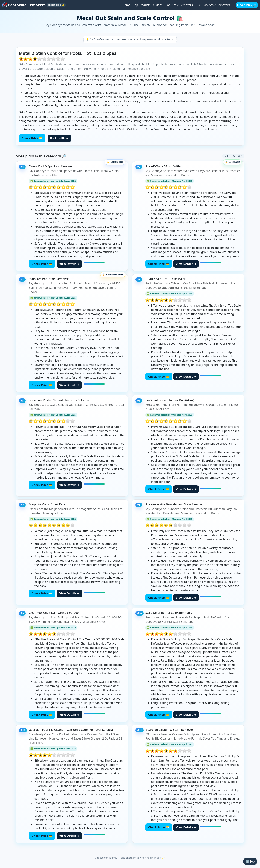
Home (126, 5)
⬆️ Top (250, 861)
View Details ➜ (69, 264)
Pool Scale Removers (179, 5)
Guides (158, 5)
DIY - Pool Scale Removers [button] (213, 5)
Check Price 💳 (32, 138)
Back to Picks (59, 138)
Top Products (142, 5)
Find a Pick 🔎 (247, 5)
